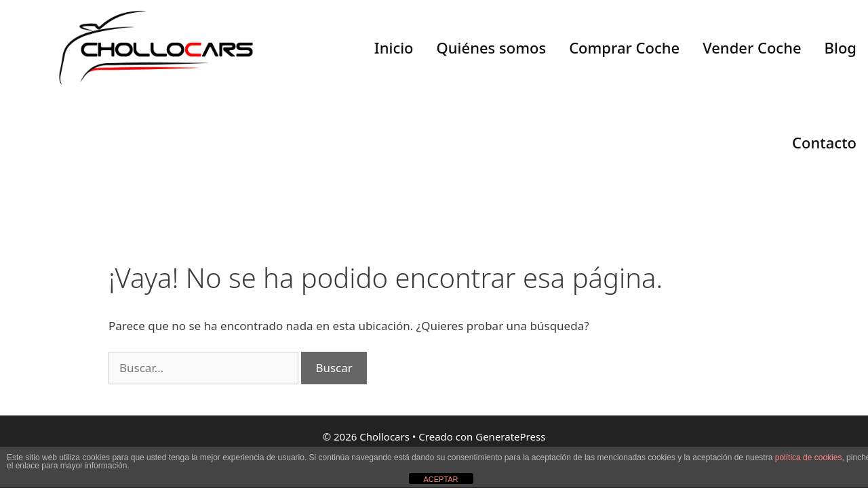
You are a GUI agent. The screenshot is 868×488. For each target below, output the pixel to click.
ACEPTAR (440, 479)
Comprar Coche (624, 47)
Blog (841, 47)
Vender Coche (752, 47)
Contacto (824, 142)
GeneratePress (510, 436)
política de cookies (809, 457)
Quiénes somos (492, 47)
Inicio (394, 47)
